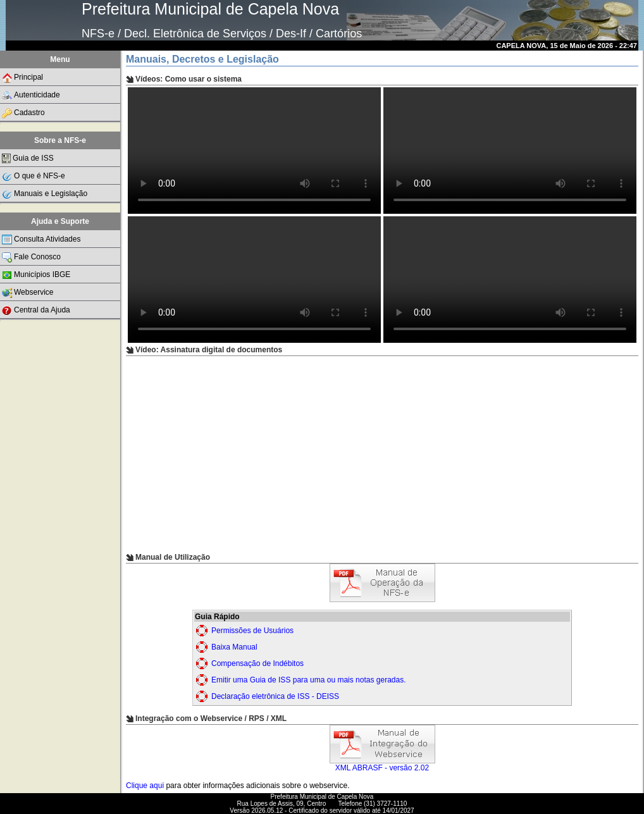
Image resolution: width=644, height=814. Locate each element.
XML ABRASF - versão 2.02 (382, 764)
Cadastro (23, 113)
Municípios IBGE (36, 275)
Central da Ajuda (36, 311)
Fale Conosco (31, 257)
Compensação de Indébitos (257, 663)
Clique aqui (145, 786)
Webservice (28, 293)
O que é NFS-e (34, 176)
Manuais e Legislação (45, 194)
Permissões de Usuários (252, 631)
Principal (22, 78)
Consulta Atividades (41, 240)
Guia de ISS (28, 158)
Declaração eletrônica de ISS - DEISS (275, 696)
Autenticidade (31, 96)
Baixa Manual (234, 647)
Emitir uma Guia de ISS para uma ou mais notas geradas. (308, 680)
